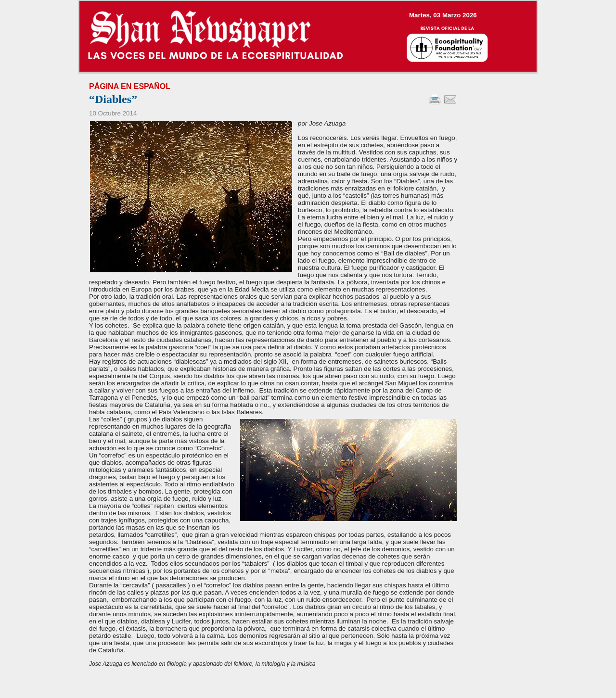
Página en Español (130, 86)
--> (308, 36)
